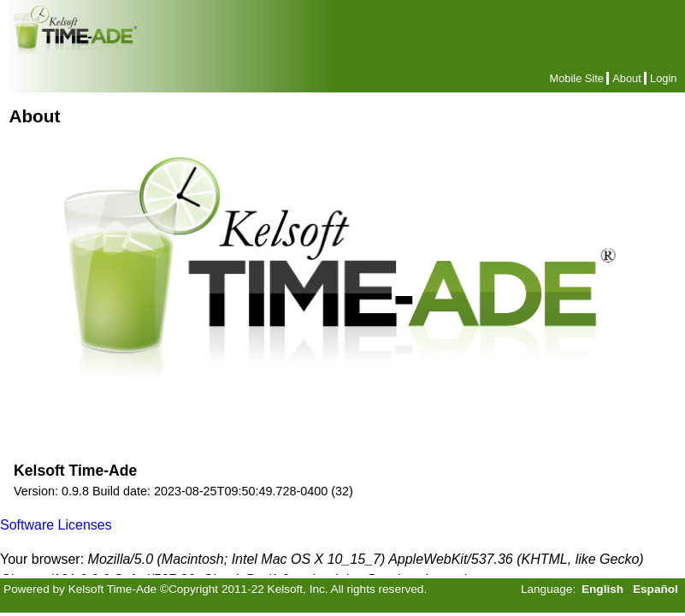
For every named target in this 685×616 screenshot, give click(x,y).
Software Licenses (56, 525)
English (602, 589)
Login (663, 78)
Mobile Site (577, 78)
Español (655, 589)
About (626, 78)
